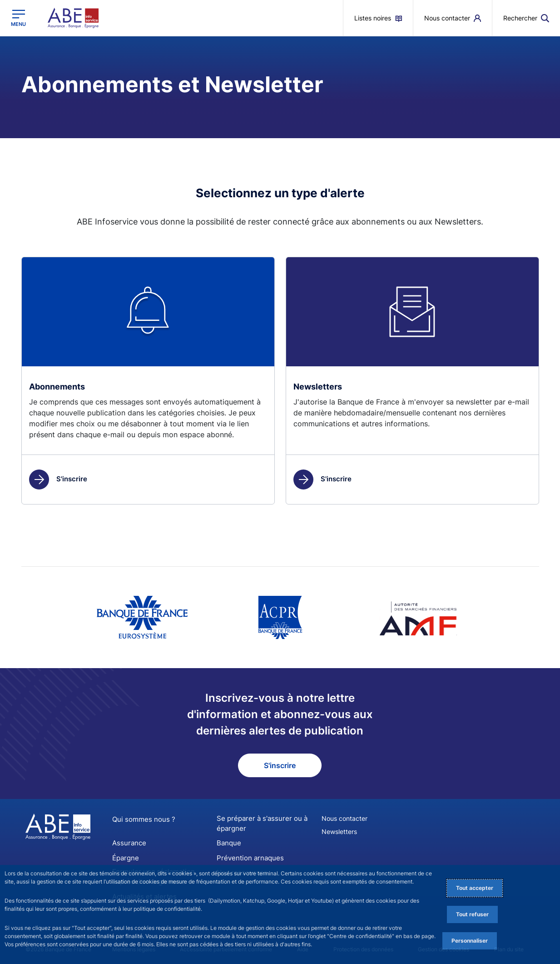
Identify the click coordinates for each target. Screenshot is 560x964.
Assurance (128, 842)
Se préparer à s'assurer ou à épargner (258, 823)
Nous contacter (344, 818)
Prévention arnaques (247, 856)
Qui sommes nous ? (141, 819)
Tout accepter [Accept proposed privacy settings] (475, 888)
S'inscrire (58, 479)
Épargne (125, 856)
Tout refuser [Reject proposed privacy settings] (472, 914)
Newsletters (339, 832)
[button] (526, 18)
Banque (228, 842)
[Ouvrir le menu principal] (18, 18)
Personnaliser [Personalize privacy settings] (470, 941)
